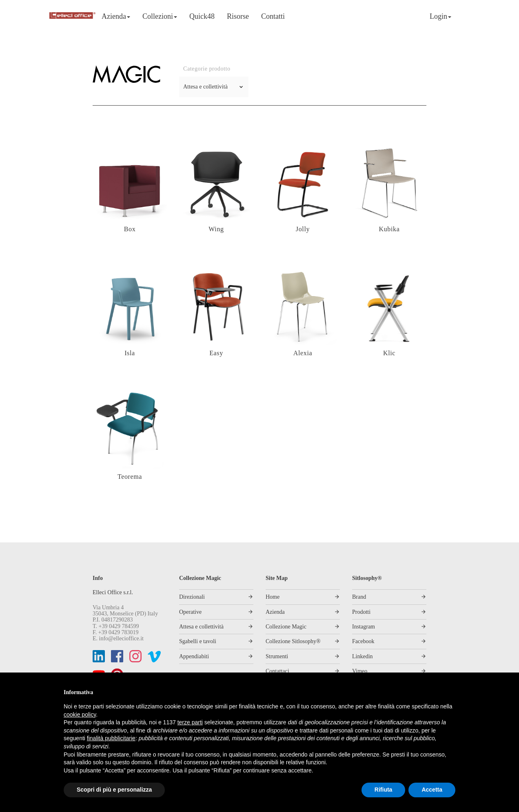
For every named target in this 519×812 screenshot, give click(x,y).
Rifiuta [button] (384, 790)
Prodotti (361, 612)
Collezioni (160, 16)
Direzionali (192, 597)
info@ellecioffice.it (121, 638)
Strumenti (277, 656)
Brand (359, 597)
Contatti (273, 16)
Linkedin (363, 656)
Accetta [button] (432, 790)
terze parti (190, 722)
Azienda (116, 16)
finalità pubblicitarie (111, 738)
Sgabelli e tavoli (198, 641)
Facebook (363, 641)
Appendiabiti (194, 656)
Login (440, 16)
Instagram (364, 627)
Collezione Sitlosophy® (293, 641)
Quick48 (202, 16)
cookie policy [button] (80, 715)
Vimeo (360, 671)
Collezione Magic (286, 627)
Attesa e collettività (201, 627)
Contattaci (277, 671)
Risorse (238, 16)
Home (273, 597)
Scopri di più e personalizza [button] (114, 790)
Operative (190, 612)
